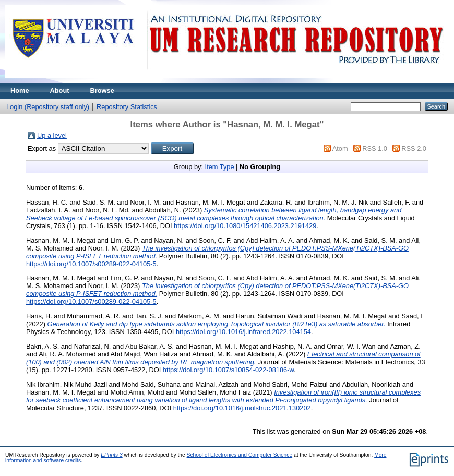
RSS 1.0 (375, 148)
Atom (340, 148)
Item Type (220, 167)
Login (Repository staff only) (48, 107)
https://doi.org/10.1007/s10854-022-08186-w (228, 370)
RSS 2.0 (414, 148)
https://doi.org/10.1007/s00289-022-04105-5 (91, 264)
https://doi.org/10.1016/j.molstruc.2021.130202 (242, 408)
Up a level (52, 135)
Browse (102, 91)
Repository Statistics (127, 107)
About (60, 91)
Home (20, 91)
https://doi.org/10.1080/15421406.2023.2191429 (245, 226)
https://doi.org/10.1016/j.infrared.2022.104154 (243, 332)
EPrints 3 (112, 455)
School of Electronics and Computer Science (240, 455)
